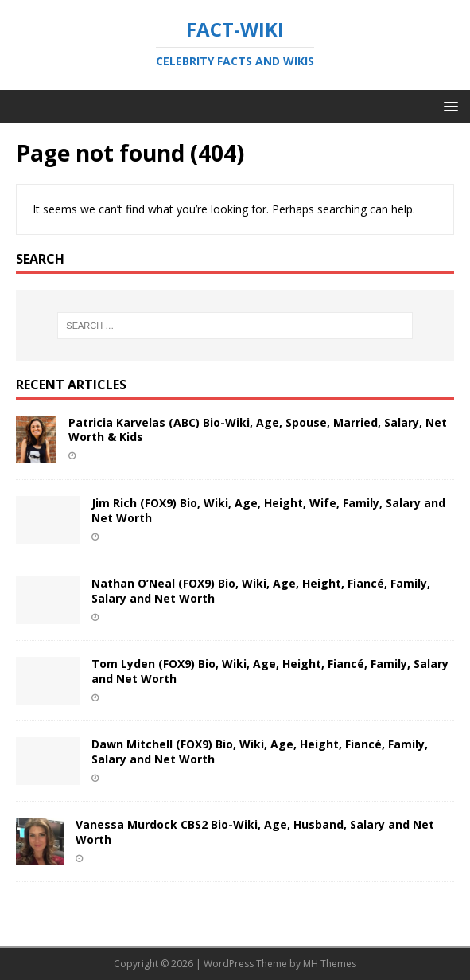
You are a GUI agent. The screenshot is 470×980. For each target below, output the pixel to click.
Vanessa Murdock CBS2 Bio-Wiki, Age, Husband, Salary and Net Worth (255, 832)
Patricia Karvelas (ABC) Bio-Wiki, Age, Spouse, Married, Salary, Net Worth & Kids (258, 429)
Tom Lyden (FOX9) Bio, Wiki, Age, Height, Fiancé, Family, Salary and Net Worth (270, 671)
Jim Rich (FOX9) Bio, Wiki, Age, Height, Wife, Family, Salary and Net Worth (268, 510)
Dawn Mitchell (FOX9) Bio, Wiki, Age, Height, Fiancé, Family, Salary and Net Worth (260, 751)
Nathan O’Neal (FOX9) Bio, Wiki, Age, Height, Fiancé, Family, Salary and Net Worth (261, 590)
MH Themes (330, 964)
